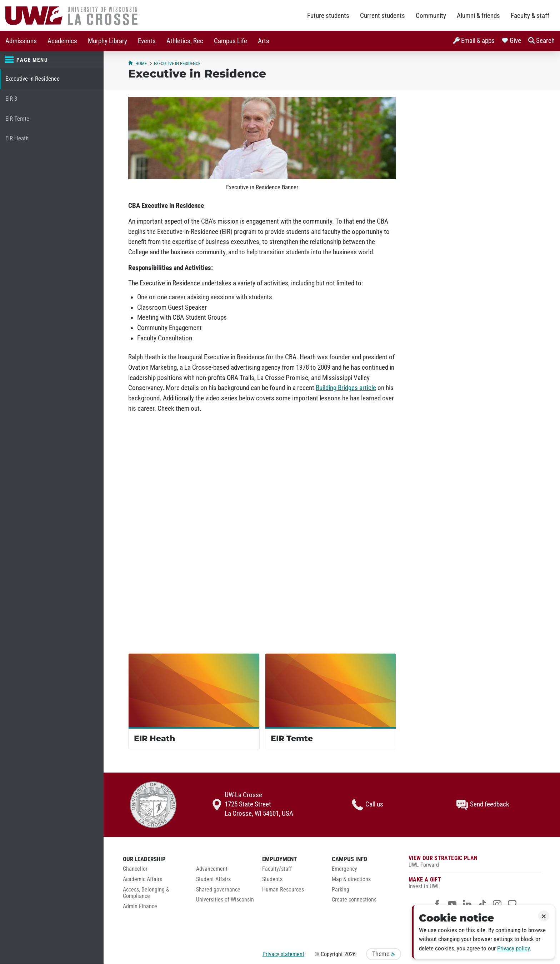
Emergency (344, 869)
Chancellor (135, 869)
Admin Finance (140, 906)
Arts (264, 41)
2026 (350, 954)
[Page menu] (52, 60)
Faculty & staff (530, 16)
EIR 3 (11, 99)
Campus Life (231, 41)
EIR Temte (17, 119)
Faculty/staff (277, 869)
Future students (328, 16)
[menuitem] (21, 41)
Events (147, 41)
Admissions (21, 41)
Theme (384, 954)
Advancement (212, 869)
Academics (62, 41)
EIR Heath (17, 138)
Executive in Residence (32, 79)
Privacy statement (283, 954)
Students (272, 879)
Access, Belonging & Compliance (146, 893)
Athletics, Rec (185, 41)
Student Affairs (213, 879)
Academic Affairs (142, 879)
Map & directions (351, 879)
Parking (341, 890)
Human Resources (283, 890)
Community (431, 16)
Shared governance (218, 890)
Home (137, 63)
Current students (382, 16)
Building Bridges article (346, 388)
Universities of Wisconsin (225, 900)
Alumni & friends (478, 16)
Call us (367, 805)
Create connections (354, 900)
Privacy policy (513, 948)
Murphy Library (107, 41)
